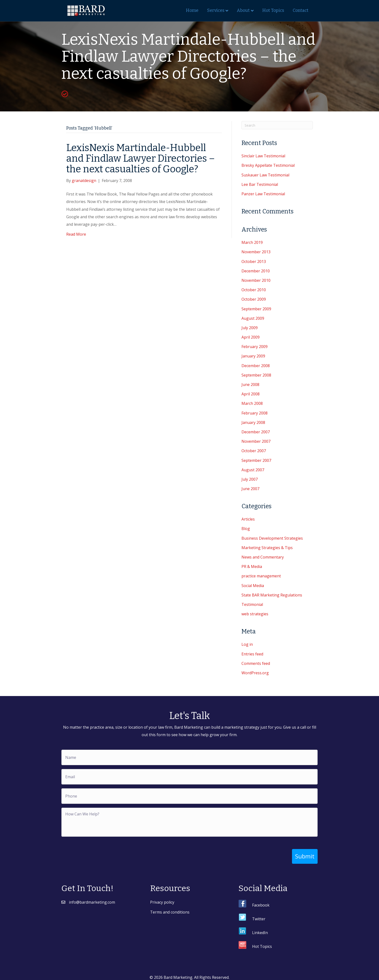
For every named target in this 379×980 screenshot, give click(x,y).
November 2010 (256, 280)
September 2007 (256, 460)
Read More (76, 234)
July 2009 (250, 328)
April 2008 (251, 394)
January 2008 (253, 422)
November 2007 (256, 441)
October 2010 (254, 290)
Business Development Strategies (272, 538)
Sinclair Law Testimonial (263, 156)
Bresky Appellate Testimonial (268, 165)
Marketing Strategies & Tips (267, 548)
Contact (301, 10)
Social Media (253, 586)
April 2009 (251, 337)
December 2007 (256, 432)
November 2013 (256, 252)
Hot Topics (273, 10)
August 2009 (253, 318)
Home (192, 10)
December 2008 (256, 366)
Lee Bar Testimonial (260, 184)
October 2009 (254, 299)
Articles (248, 519)
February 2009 (255, 347)
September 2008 (256, 375)
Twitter (259, 915)
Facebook (261, 901)
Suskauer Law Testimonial (265, 175)
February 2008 (255, 413)
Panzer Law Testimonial (263, 194)
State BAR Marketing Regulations (272, 595)
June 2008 (250, 385)
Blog (246, 529)
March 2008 (252, 403)
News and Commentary (263, 557)
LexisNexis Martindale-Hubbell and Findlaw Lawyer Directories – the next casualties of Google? (141, 159)
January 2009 (253, 356)
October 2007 (254, 451)
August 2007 (253, 470)
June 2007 (250, 489)
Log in (247, 644)
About (243, 10)
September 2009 (256, 309)
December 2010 (256, 271)
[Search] (277, 125)
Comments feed (256, 663)
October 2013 (254, 261)
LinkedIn (260, 929)
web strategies (255, 614)
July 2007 (250, 479)
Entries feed (252, 654)
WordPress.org (255, 673)
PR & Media (252, 566)
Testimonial (252, 604)
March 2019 (252, 242)
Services (216, 10)
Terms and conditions (170, 908)
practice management (261, 576)
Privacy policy (162, 898)
